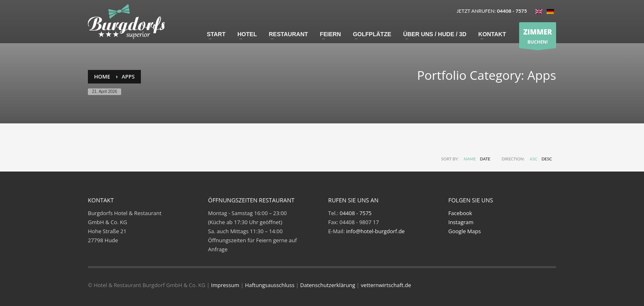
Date (485, 159)
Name (470, 159)
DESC (547, 159)
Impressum (225, 285)
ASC (534, 159)
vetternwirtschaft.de (386, 285)
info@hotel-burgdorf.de (376, 231)
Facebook (460, 213)
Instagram (461, 222)
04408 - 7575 (356, 213)
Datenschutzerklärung (328, 285)
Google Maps (465, 231)
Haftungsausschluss (269, 285)
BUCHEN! (538, 36)
